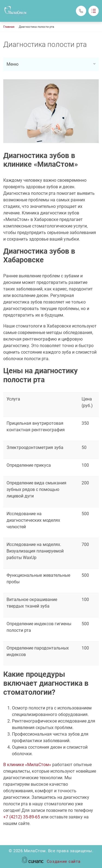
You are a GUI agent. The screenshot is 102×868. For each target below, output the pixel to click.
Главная (9, 27)
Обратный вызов (81, 11)
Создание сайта (64, 862)
